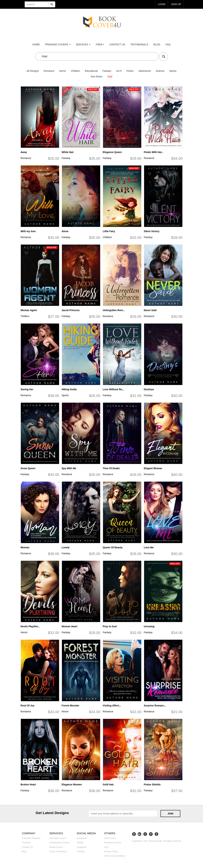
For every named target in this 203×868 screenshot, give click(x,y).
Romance (49, 71)
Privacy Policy (111, 852)
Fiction (130, 71)
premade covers (58, 44)
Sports (173, 71)
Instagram (82, 847)
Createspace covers (59, 843)
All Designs (33, 71)
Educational (91, 71)
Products (26, 843)
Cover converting (58, 852)
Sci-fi (119, 71)
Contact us (117, 44)
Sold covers (110, 838)
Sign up (176, 4)
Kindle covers (56, 847)
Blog (157, 44)
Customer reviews (31, 838)
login (161, 4)
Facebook (82, 838)
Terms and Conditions (115, 856)
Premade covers (58, 838)
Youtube (81, 852)
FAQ (168, 44)
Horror (63, 71)
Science (160, 71)
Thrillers (25, 316)
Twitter (80, 843)
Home (36, 44)
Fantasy (107, 71)
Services (83, 44)
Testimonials (139, 44)
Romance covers (113, 843)
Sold (110, 77)
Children (75, 71)
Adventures (145, 71)
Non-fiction (97, 77)
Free (100, 44)
